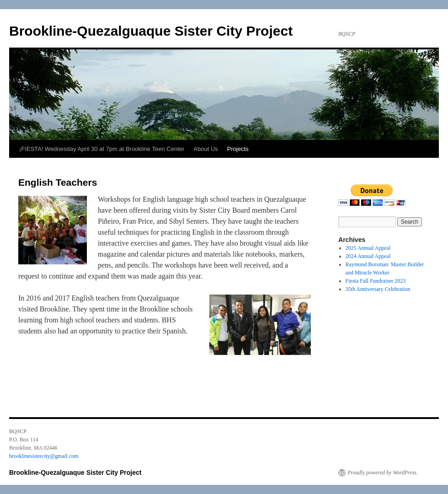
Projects (238, 149)
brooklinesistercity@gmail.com (44, 456)
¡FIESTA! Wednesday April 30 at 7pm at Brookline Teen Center (102, 149)
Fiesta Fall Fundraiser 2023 (376, 281)
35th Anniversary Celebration (378, 289)
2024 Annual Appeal (368, 256)
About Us (205, 149)
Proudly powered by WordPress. (383, 473)
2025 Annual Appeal (368, 248)
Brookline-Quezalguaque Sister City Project (151, 31)
